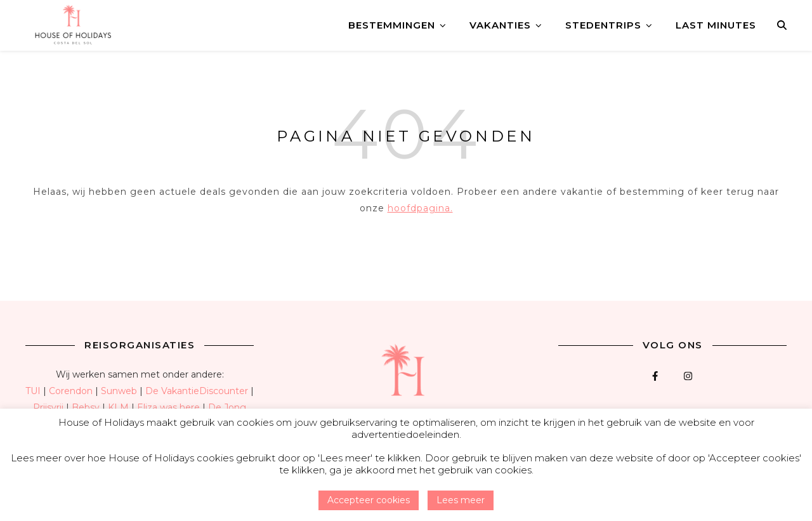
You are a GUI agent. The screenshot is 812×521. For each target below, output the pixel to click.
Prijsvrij (48, 407)
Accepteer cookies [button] (369, 500)
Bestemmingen (392, 25)
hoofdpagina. (420, 208)
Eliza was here (168, 407)
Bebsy (86, 407)
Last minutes (716, 25)
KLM (118, 407)
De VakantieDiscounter (197, 391)
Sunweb (119, 391)
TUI (33, 391)
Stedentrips (603, 25)
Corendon (71, 391)
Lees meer (461, 500)
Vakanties (500, 25)
